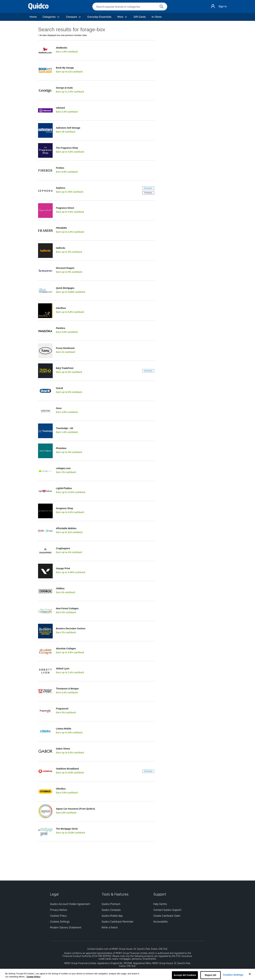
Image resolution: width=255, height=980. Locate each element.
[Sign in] (213, 7)
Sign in (223, 6)
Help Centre (160, 904)
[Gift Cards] (140, 17)
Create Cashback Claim (167, 916)
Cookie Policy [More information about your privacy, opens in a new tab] (33, 977)
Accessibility (161, 922)
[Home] (33, 17)
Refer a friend (110, 927)
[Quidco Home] (38, 9)
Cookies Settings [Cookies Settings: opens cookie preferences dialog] (60, 922)
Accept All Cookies (185, 975)
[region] (127, 974)
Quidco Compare (111, 910)
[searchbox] (130, 7)
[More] (123, 17)
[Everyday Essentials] (100, 17)
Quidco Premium (111, 904)
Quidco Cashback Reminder (117, 922)
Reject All (211, 975)
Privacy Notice (59, 910)
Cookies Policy (58, 916)
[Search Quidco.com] (128, 7)
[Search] (161, 7)
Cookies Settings (233, 975)
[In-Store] (157, 17)
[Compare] (74, 17)
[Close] (250, 974)
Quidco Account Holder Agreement (70, 904)
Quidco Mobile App (112, 916)
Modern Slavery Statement (66, 927)
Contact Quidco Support (167, 910)
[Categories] (51, 17)
